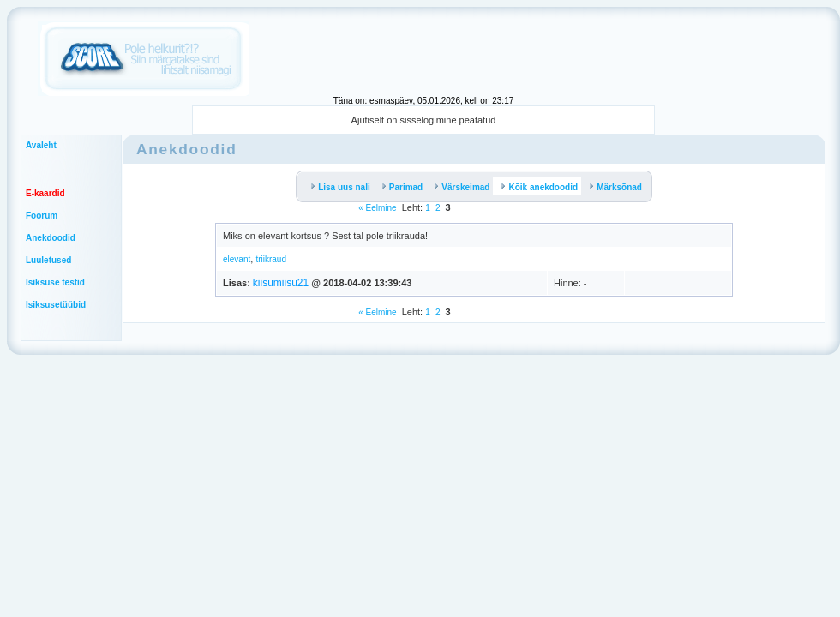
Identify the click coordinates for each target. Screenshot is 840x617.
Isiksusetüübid (56, 305)
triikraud (271, 259)
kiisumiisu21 (281, 283)
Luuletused (48, 260)
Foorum (42, 216)
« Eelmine (377, 208)
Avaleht (41, 145)
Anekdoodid (51, 238)
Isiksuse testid (55, 282)
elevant (237, 259)
